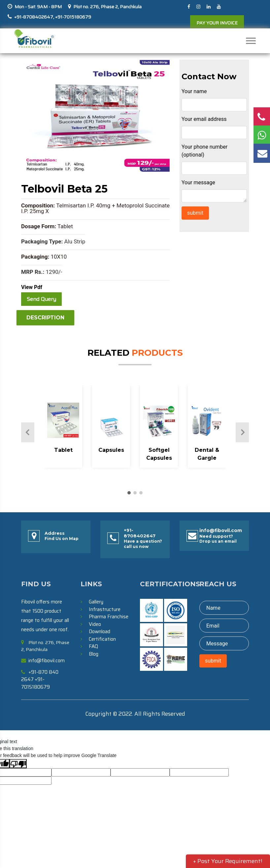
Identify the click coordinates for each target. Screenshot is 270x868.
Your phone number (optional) (204, 151)
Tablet (63, 450)
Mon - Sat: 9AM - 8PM (38, 7)
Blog (94, 654)
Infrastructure (105, 609)
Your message (198, 182)
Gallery (96, 602)
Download (100, 632)
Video (95, 624)
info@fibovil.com (221, 531)
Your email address (204, 119)
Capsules (111, 450)
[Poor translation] (18, 764)
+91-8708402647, (34, 17)
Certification (102, 639)
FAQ (93, 646)
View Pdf (32, 287)
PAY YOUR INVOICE (217, 23)
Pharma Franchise (109, 617)
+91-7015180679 (73, 17)
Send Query (41, 299)
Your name (194, 91)
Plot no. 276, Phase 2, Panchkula (107, 7)
